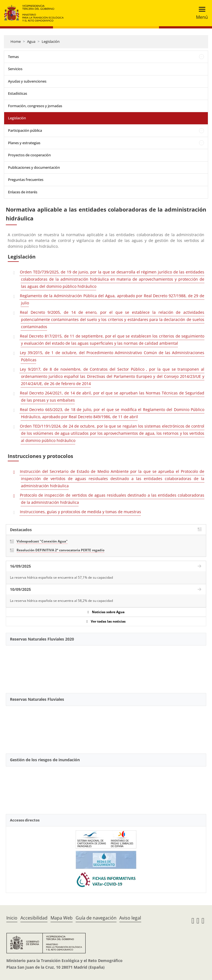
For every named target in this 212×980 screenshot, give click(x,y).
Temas (13, 57)
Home (16, 41)
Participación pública (25, 130)
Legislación (51, 41)
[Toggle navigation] (200, 13)
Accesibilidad (34, 918)
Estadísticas (18, 93)
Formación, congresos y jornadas (35, 106)
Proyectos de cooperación (29, 155)
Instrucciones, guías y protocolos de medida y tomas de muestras (80, 512)
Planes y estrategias (24, 143)
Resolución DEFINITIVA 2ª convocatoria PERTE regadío (60, 550)
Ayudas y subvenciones (27, 81)
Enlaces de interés (23, 192)
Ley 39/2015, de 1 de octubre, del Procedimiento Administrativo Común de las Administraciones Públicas (112, 356)
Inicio (12, 918)
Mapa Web (62, 918)
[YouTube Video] (106, 666)
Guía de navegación (96, 918)
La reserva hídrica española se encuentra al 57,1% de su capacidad (61, 577)
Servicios (15, 69)
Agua (31, 41)
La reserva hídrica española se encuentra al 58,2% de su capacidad (61, 601)
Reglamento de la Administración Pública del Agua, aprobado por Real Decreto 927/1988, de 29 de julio (112, 299)
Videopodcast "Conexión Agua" (42, 541)
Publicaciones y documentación (34, 167)
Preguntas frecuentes (26, 180)
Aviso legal (130, 918)
